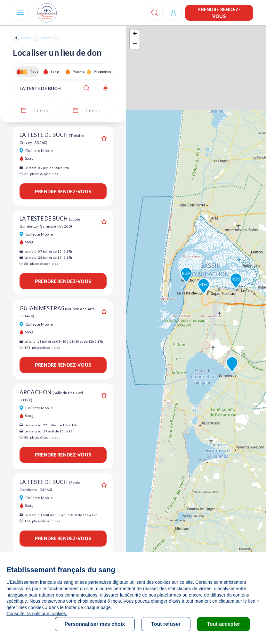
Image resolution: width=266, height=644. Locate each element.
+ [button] (135, 34)
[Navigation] (20, 13)
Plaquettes (102, 71)
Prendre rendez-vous (219, 13)
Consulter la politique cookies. (37, 614)
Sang (55, 71)
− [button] (135, 44)
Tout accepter (223, 624)
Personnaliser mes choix (95, 624)
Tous (34, 71)
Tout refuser (166, 624)
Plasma (79, 71)
